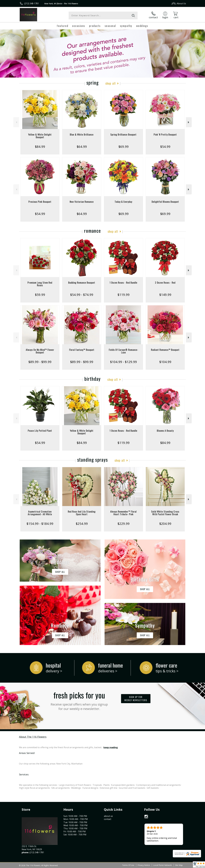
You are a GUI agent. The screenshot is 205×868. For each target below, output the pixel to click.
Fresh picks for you (79, 700)
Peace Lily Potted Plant (40, 431)
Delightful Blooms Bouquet (165, 202)
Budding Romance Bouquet (82, 283)
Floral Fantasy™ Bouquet (82, 350)
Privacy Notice (144, 865)
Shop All (111, 83)
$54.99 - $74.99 (82, 295)
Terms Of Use (128, 865)
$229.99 (124, 524)
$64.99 (82, 147)
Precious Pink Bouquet (40, 202)
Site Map (179, 865)
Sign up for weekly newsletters (136, 699)
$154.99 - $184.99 (40, 524)
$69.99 (124, 147)
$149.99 (165, 295)
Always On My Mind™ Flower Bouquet (40, 351)
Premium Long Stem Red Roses (40, 284)
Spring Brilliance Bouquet (123, 134)
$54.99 (165, 147)
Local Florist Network (162, 865)
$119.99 (124, 295)
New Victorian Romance (82, 202)
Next (189, 122)
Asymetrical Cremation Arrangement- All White (40, 513)
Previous (16, 122)
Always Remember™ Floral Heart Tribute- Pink (123, 513)
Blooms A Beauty (165, 431)
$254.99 (82, 524)
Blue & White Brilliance (82, 134)
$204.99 (165, 524)
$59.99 (40, 295)
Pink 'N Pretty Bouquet (165, 134)
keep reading (111, 747)
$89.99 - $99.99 (40, 362)
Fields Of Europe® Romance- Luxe (124, 351)
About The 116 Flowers (33, 737)
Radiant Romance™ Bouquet (165, 350)
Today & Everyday (123, 202)
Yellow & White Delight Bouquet (40, 136)
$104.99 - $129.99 (123, 362)
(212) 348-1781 (32, 3)
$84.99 (40, 147)
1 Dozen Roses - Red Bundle (123, 283)
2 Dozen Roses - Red (165, 283)
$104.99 (165, 362)
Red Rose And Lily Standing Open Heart (82, 513)
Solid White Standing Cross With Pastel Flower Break (165, 513)
